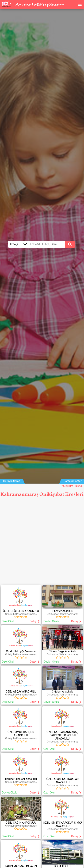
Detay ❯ (35, 621)
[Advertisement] (42, 542)
